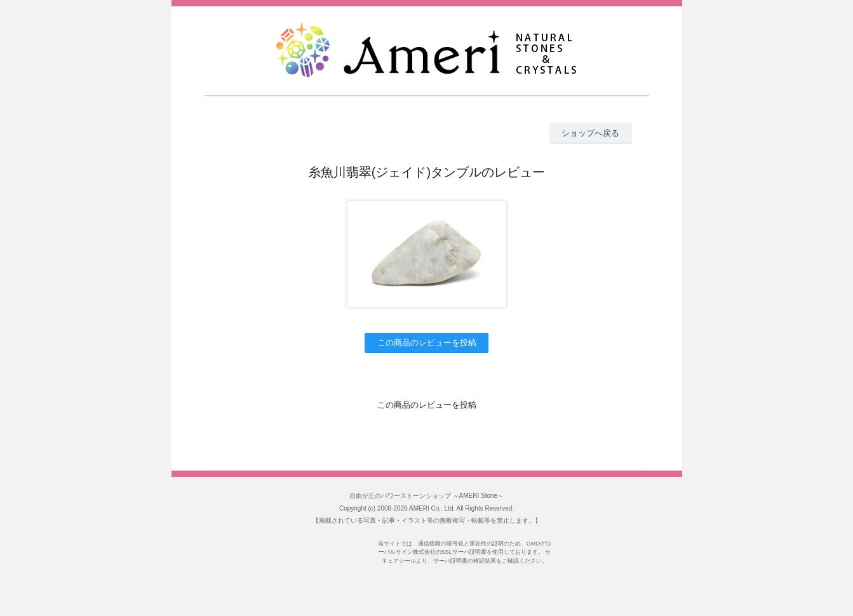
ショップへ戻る (590, 133)
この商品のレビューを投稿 (427, 343)
